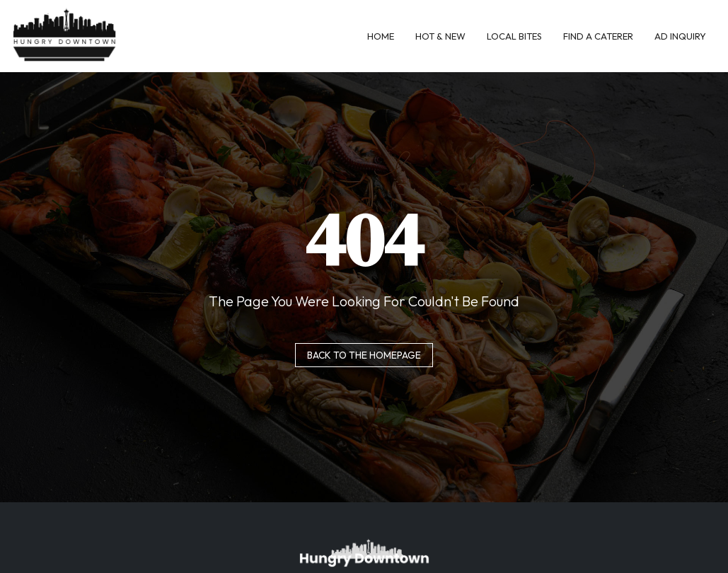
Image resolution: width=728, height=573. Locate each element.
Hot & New (440, 36)
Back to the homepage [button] (364, 355)
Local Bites (514, 36)
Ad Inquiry (680, 36)
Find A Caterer (598, 36)
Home (381, 36)
